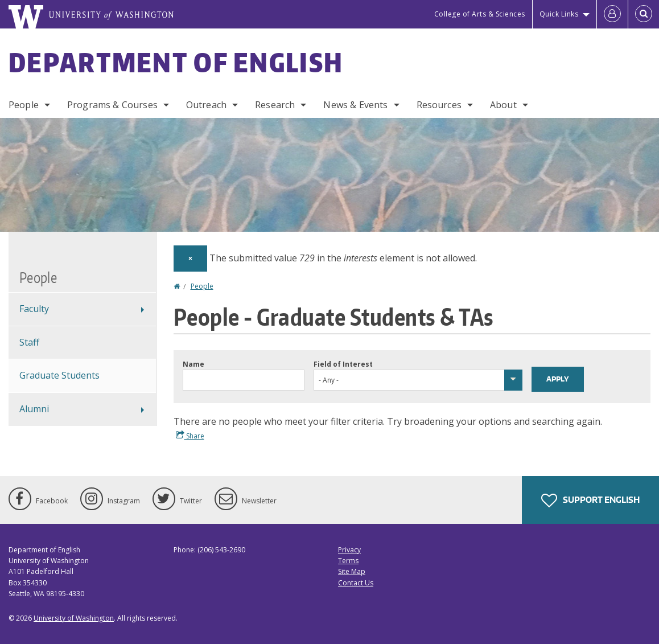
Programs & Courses (112, 105)
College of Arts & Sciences (480, 14)
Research (275, 105)
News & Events (355, 105)
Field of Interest (343, 364)
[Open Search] (644, 14)
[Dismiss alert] (190, 259)
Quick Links (559, 14)
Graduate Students (59, 375)
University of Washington (74, 618)
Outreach (206, 105)
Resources (439, 105)
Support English (590, 501)
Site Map (352, 571)
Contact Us (356, 583)
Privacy (349, 550)
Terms (348, 561)
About (503, 105)
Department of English (176, 62)
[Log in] (612, 14)
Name (193, 364)
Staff (29, 342)
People (24, 105)
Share (190, 436)
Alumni (34, 409)
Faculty (34, 309)
